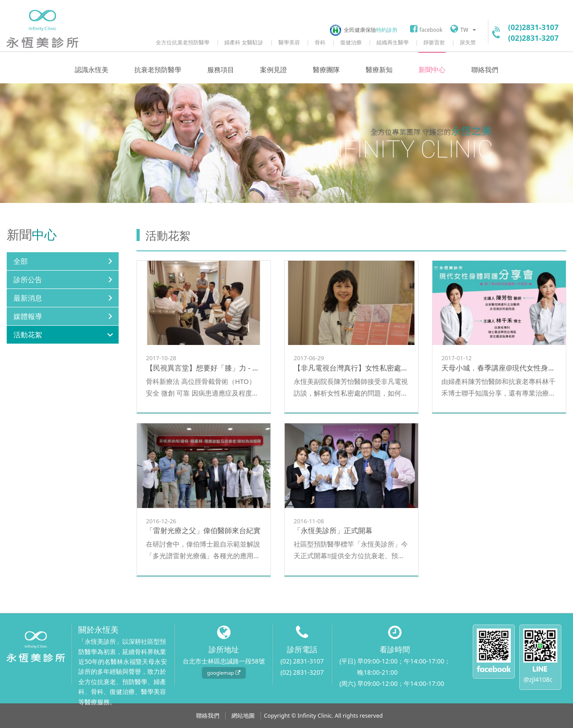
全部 (21, 261)
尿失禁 (468, 42)
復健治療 (351, 42)
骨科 (320, 42)
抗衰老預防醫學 (158, 70)
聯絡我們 (485, 70)
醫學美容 (289, 42)
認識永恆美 (92, 70)
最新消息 (28, 298)
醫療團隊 (326, 70)
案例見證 (274, 70)
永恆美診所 (43, 29)
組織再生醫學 (393, 42)
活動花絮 (28, 335)
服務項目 (221, 70)
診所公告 (28, 280)
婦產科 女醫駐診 (244, 42)
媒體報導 (28, 316)
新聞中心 (432, 70)
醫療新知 (379, 70)
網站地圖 (243, 716)
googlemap (224, 673)
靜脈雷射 (434, 42)
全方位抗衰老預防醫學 (183, 42)
